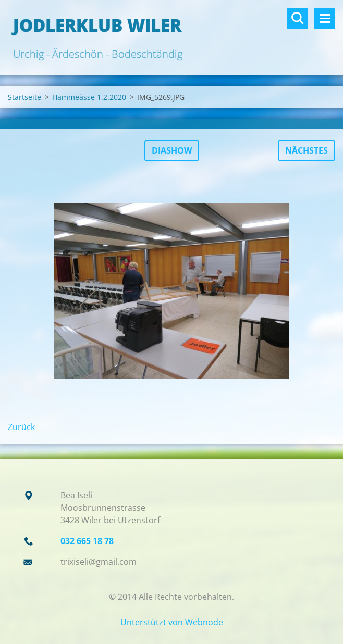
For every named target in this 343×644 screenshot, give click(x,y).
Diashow (172, 150)
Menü (325, 18)
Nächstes (307, 150)
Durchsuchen (298, 18)
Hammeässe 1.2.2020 (89, 97)
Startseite (24, 97)
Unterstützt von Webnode (172, 622)
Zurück (21, 427)
